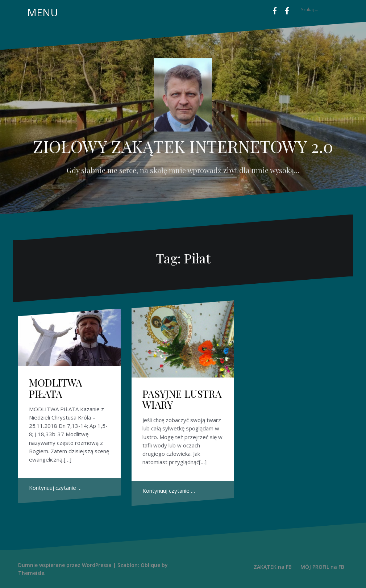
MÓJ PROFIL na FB (322, 567)
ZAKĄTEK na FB (273, 567)
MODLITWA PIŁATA (56, 388)
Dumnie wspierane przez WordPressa (65, 565)
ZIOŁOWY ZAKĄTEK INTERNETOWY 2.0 (183, 146)
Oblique (150, 565)
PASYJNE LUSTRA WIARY (182, 399)
